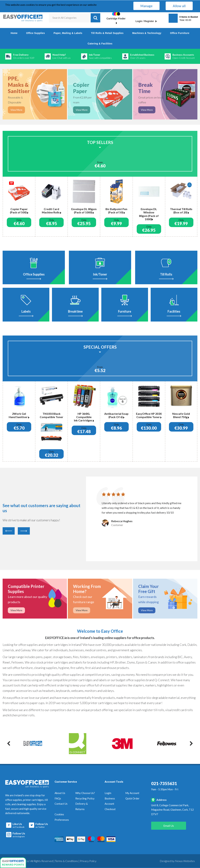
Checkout (110, 809)
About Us (60, 793)
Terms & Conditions (66, 861)
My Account (132, 793)
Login (108, 793)
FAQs (58, 798)
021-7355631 (164, 783)
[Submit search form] (95, 18)
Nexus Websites (185, 861)
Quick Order (132, 798)
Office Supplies (35, 33)
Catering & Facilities (100, 44)
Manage (146, 6)
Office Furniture (180, 33)
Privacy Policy (88, 861)
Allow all (179, 6)
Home (14, 33)
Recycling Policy (85, 798)
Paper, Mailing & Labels (68, 33)
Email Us (169, 826)
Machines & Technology (147, 33)
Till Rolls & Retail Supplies (107, 33)
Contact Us (61, 804)
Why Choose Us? (85, 793)
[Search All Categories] (75, 18)
